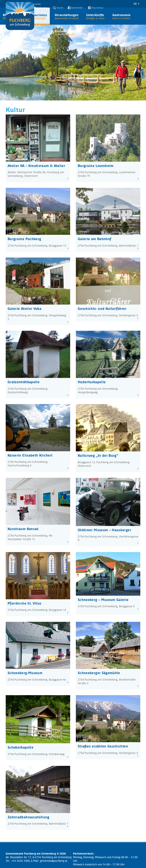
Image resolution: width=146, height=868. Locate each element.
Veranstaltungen (67, 16)
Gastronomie (121, 16)
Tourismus (40, 16)
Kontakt (65, 32)
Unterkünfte (95, 16)
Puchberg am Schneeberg (20, 16)
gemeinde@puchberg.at (54, 861)
